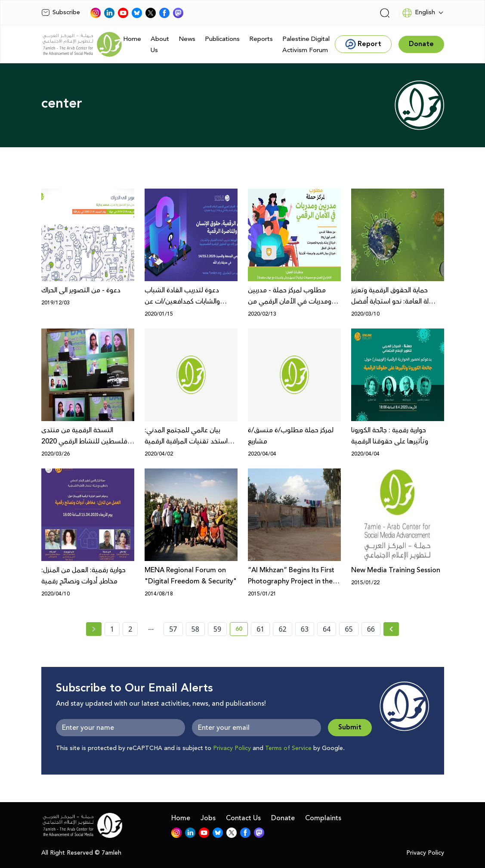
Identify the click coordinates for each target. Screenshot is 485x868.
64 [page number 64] (327, 629)
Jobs (208, 818)
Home (132, 39)
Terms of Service (288, 748)
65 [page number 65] (349, 629)
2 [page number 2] (130, 629)
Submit (350, 727)
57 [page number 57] (173, 629)
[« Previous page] (94, 629)
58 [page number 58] (195, 629)
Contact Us (243, 818)
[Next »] (391, 629)
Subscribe (61, 12)
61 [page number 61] (260, 629)
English (419, 13)
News (187, 39)
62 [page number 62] (282, 629)
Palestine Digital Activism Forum (306, 45)
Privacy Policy (232, 748)
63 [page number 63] (305, 629)
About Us (160, 45)
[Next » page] (391, 629)
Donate (283, 818)
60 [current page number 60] (242, 630)
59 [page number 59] (217, 629)
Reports (261, 39)
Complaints (323, 818)
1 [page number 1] (112, 629)
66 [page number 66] (371, 629)
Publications (222, 39)
